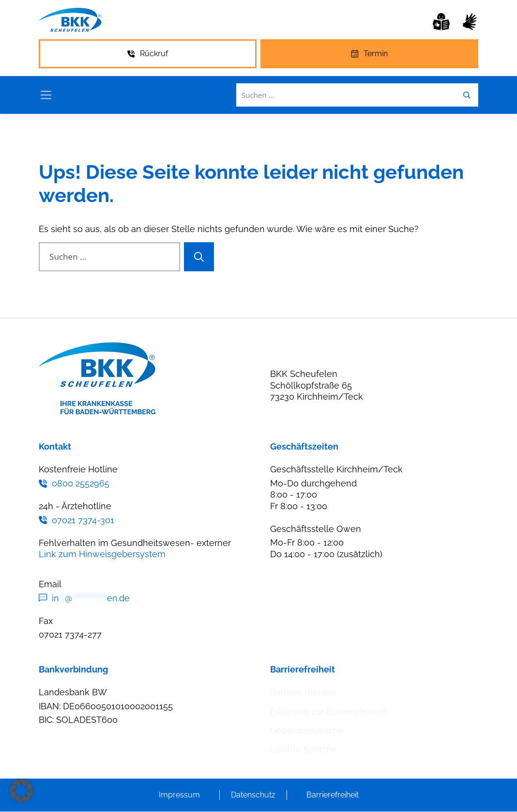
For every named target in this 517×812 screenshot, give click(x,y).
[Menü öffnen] (46, 95)
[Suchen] (199, 257)
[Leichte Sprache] (441, 22)
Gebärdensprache (307, 730)
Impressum (179, 795)
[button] (21, 791)
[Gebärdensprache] (470, 22)
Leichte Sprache (304, 749)
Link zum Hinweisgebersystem (102, 554)
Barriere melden (303, 692)
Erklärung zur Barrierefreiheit (329, 711)
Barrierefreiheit (333, 795)
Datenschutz (253, 795)
